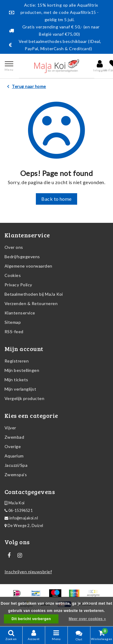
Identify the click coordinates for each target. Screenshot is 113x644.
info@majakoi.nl (21, 518)
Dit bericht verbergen (31, 619)
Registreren (17, 361)
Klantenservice (20, 313)
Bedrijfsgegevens (22, 257)
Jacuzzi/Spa (16, 465)
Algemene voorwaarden (28, 266)
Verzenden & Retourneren (31, 303)
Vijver (10, 428)
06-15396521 (19, 511)
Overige (13, 446)
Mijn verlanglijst (20, 389)
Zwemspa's (16, 475)
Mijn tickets (16, 380)
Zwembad (14, 437)
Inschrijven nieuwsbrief (28, 572)
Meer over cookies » (87, 619)
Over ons (14, 247)
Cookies (13, 275)
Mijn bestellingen (22, 370)
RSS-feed (14, 332)
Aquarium (14, 456)
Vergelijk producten (24, 398)
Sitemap (13, 322)
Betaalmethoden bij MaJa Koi (34, 294)
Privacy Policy (18, 285)
